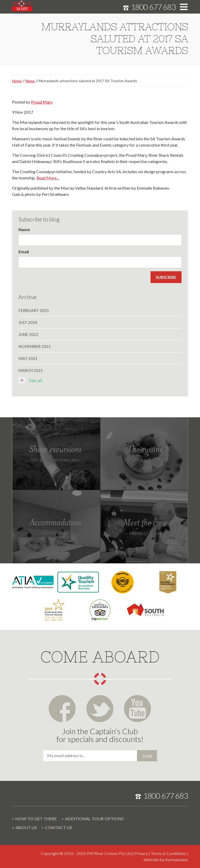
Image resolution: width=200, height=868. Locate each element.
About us (26, 827)
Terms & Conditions (168, 853)
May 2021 (28, 358)
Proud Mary (42, 102)
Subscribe (166, 277)
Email (24, 252)
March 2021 (31, 370)
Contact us (59, 827)
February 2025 (34, 310)
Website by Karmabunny (166, 860)
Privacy (141, 853)
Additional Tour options (94, 819)
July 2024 (28, 322)
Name (24, 229)
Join (147, 756)
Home (17, 81)
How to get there (36, 819)
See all (30, 380)
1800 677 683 (153, 7)
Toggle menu (184, 7)
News (30, 81)
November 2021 (35, 346)
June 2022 (28, 334)
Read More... (48, 178)
